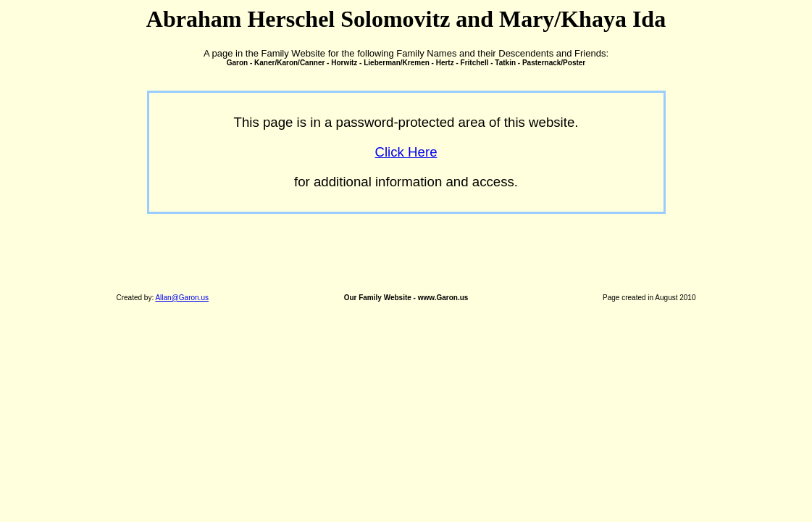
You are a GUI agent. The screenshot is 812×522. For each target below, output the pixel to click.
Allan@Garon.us (182, 298)
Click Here (406, 152)
